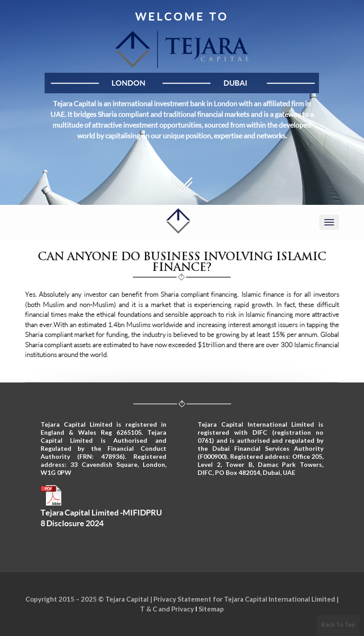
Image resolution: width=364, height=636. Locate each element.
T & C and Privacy (167, 609)
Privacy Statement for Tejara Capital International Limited (244, 599)
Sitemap (211, 609)
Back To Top (338, 624)
